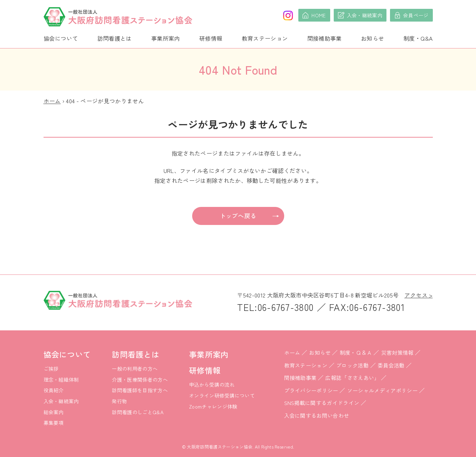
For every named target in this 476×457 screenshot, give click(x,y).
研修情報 (211, 38)
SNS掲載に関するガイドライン (322, 403)
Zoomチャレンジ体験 (213, 406)
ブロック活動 (352, 365)
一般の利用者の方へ (135, 369)
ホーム (52, 101)
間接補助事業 (325, 38)
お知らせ (372, 38)
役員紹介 (54, 390)
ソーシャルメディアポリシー (382, 390)
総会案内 (54, 412)
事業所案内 (166, 38)
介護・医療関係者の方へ (140, 380)
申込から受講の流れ (212, 384)
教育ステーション (265, 38)
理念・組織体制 (61, 380)
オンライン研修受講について (222, 395)
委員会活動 (391, 365)
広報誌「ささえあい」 (352, 378)
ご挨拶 (51, 369)
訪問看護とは (115, 38)
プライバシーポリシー (311, 390)
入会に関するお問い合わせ (317, 415)
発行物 (119, 401)
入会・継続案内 (61, 401)
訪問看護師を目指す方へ (140, 390)
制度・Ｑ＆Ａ (356, 352)
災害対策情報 (397, 352)
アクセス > (419, 295)
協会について (61, 38)
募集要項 (54, 423)
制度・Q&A (418, 38)
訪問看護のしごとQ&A (138, 412)
